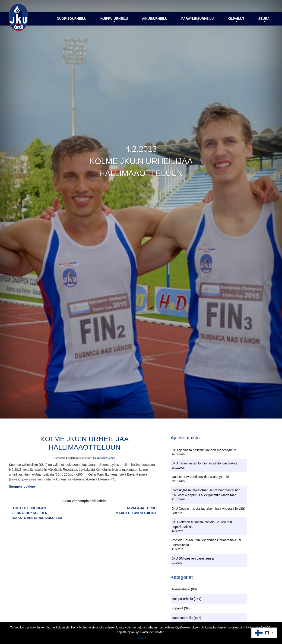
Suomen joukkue (22, 486)
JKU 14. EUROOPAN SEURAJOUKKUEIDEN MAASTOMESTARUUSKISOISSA (37, 513)
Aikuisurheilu (155, 19)
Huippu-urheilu (114, 19)
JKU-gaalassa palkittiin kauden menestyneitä (204, 450)
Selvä (142, 638)
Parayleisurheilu (197, 19)
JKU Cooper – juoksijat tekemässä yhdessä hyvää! (208, 509)
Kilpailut (236, 19)
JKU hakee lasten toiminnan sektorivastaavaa (204, 463)
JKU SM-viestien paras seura (193, 558)
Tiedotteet (99, 458)
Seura (264, 19)
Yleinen (111, 458)
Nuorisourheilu (72, 19)
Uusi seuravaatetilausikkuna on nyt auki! (201, 477)
